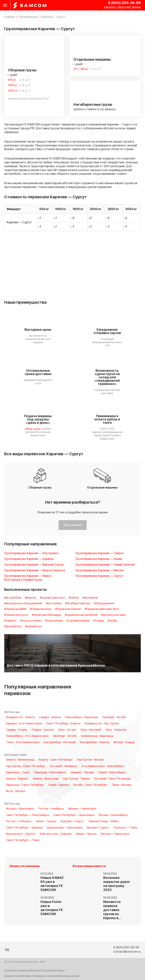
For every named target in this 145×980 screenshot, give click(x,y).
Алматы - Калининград (20, 760)
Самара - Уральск (43, 730)
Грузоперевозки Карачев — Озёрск (100, 553)
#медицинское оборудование (23, 603)
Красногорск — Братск (21, 834)
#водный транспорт (52, 598)
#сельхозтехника (31, 621)
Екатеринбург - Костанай (60, 742)
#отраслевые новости (89, 866)
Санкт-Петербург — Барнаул (24, 828)
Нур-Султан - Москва (90, 760)
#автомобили (13, 598)
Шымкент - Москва (82, 773)
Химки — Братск (86, 834)
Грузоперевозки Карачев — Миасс (28, 576)
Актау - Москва (16, 791)
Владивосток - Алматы (20, 717)
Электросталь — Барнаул (56, 834)
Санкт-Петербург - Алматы (63, 724)
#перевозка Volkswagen (47, 615)
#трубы (112, 621)
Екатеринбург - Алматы (94, 742)
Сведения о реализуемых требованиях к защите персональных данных (42, 976)
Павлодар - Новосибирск (50, 773)
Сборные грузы (22, 70)
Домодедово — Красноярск (65, 828)
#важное (31, 598)
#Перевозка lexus (41, 609)
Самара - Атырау (17, 730)
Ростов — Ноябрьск (51, 809)
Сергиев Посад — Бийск (104, 821)
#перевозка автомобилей (81, 615)
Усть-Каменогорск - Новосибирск (103, 766)
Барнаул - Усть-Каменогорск (24, 724)
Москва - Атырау (124, 742)
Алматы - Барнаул (17, 779)
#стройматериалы (78, 621)
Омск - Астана (67, 730)
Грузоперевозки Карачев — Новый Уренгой (105, 565)
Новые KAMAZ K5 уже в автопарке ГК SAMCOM (52, 884)
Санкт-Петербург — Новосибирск (28, 815)
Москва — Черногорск (82, 809)
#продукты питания (113, 615)
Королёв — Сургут (72, 821)
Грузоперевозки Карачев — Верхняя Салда (34, 565)
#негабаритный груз (78, 603)
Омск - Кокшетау (116, 730)
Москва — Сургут (98, 828)
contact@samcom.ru (127, 952)
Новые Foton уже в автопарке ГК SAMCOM (52, 908)
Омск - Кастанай (91, 730)
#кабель (74, 598)
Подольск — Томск (125, 828)
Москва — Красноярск (20, 809)
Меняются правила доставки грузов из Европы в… (112, 910)
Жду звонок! (73, 525)
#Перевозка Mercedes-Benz (102, 609)
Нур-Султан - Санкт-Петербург (26, 766)
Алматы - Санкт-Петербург (56, 760)
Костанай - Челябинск (64, 766)
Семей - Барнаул (59, 785)
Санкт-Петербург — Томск (23, 840)
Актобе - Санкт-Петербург (90, 785)
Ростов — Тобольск (19, 821)
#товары (99, 621)
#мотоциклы (54, 603)
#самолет (10, 621)
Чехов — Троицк (46, 821)
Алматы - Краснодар (46, 779)
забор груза (32, 429)
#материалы (90, 598)
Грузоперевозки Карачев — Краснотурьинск (35, 570)
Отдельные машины (92, 60)
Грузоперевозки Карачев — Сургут (99, 576)
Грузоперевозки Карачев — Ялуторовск (31, 553)
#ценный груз (33, 626)
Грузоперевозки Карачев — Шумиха (29, 559)
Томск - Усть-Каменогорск (23, 742)
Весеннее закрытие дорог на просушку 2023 (117, 884)
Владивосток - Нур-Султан (102, 724)
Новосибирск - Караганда (82, 717)
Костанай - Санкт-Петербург (113, 779)
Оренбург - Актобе (114, 717)
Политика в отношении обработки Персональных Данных (34, 970)
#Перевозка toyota (16, 615)
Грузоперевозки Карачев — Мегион (100, 570)
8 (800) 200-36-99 (124, 3)
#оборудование (104, 603)
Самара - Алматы (50, 717)
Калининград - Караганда (97, 736)
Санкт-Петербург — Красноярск (74, 815)
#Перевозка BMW (15, 609)
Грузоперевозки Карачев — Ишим (99, 559)
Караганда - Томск (18, 773)
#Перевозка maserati (68, 609)
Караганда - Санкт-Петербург (25, 785)
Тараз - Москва (121, 785)
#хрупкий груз (13, 626)
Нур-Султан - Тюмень (77, 779)
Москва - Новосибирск (113, 815)
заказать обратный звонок (122, 7)
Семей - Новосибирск (112, 773)
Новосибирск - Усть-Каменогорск (27, 736)
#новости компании (25, 866)
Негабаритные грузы (93, 105)
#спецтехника (54, 621)
